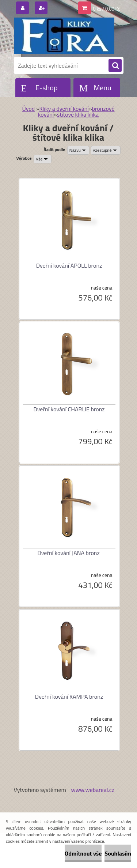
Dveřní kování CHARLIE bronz (69, 409)
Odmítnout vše (83, 853)
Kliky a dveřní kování (64, 109)
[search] (115, 66)
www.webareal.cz (93, 790)
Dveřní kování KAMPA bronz (69, 697)
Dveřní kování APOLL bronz (69, 265)
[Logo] (64, 36)
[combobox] (78, 150)
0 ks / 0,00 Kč (107, 9)
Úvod (28, 109)
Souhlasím (118, 853)
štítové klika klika (78, 114)
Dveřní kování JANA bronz (69, 553)
